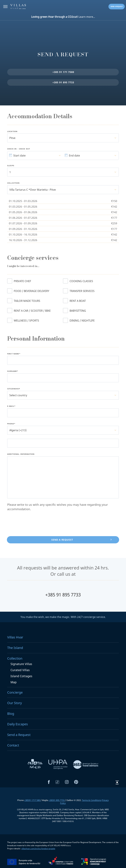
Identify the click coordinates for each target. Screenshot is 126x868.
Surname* (13, 371)
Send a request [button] (117, 6)
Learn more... (63, 17)
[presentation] (32, 524)
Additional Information (21, 454)
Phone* (11, 424)
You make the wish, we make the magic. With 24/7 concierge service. (63, 617)
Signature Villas (21, 664)
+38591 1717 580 (32, 800)
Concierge (15, 692)
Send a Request (19, 735)
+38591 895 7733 (57, 800)
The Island (15, 648)
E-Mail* (11, 406)
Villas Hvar (15, 637)
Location (12, 132)
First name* (14, 354)
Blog (11, 714)
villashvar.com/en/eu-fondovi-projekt (38, 849)
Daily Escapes (18, 724)
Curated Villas (20, 670)
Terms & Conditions (92, 800)
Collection (13, 183)
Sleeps (11, 166)
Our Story (15, 703)
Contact (13, 745)
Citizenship (14, 389)
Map (14, 682)
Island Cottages (21, 676)
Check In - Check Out (19, 149)
